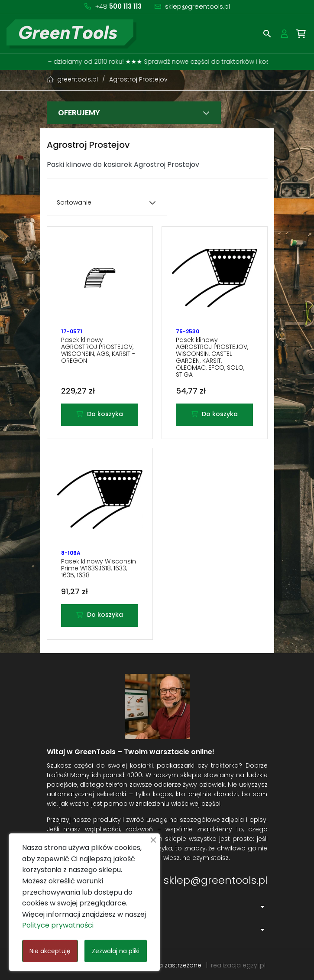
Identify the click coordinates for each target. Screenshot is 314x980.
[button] (267, 34)
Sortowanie (74, 202)
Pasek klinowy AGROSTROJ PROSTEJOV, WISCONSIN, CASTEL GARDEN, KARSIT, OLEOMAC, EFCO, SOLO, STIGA (212, 357)
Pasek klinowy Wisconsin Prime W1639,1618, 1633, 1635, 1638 (99, 568)
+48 (118, 6)
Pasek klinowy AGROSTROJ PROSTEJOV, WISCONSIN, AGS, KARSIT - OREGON (98, 350)
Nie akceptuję (50, 951)
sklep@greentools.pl (197, 6)
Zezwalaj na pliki (116, 951)
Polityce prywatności (58, 925)
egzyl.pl (254, 965)
